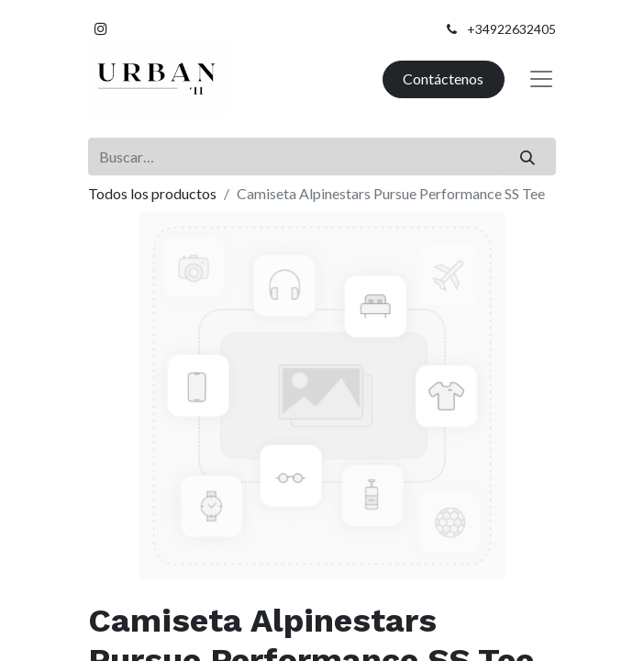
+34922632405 (511, 29)
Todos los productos (152, 193)
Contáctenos (443, 78)
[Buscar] (528, 156)
